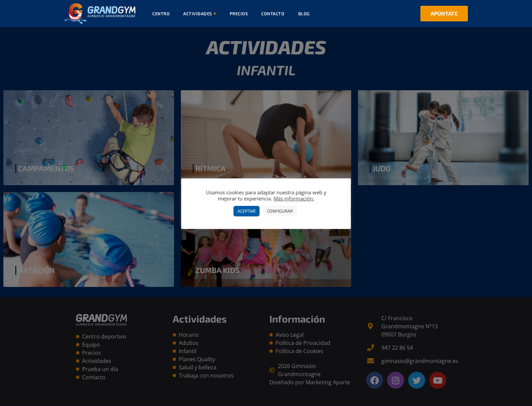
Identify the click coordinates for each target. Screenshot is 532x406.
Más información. (294, 198)
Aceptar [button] (246, 211)
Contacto (273, 14)
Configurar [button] (280, 211)
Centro (161, 14)
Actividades (200, 14)
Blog (304, 14)
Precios (239, 14)
